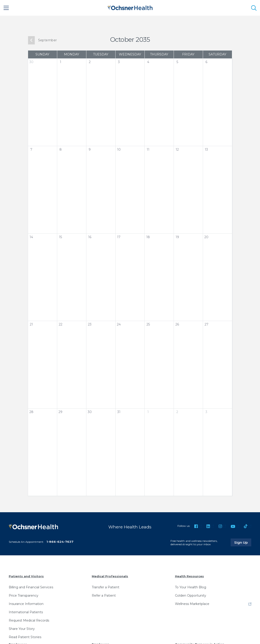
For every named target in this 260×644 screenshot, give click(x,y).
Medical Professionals (110, 576)
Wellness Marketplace (192, 604)
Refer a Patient (104, 596)
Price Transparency (24, 596)
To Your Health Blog (191, 587)
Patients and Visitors (26, 576)
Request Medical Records (29, 620)
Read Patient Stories (25, 637)
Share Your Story (22, 629)
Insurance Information (26, 604)
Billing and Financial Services (31, 587)
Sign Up (243, 542)
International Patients (26, 612)
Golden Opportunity (191, 596)
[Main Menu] (6, 8)
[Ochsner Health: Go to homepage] (130, 7)
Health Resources (189, 576)
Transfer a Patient (106, 587)
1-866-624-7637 (60, 542)
